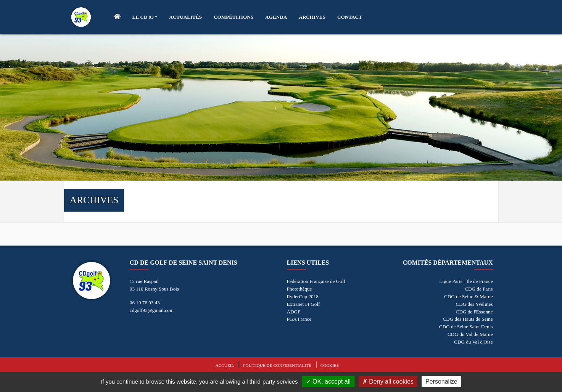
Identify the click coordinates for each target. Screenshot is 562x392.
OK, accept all (328, 382)
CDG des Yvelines (474, 304)
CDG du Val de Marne (470, 334)
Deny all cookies (388, 382)
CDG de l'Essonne (474, 312)
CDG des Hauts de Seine (468, 319)
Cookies (330, 365)
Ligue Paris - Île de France (466, 281)
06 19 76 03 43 (145, 303)
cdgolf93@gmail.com (152, 310)
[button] (145, 17)
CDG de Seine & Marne (468, 296)
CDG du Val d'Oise (473, 342)
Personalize (441, 382)
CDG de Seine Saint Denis (466, 327)
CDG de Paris (479, 289)
